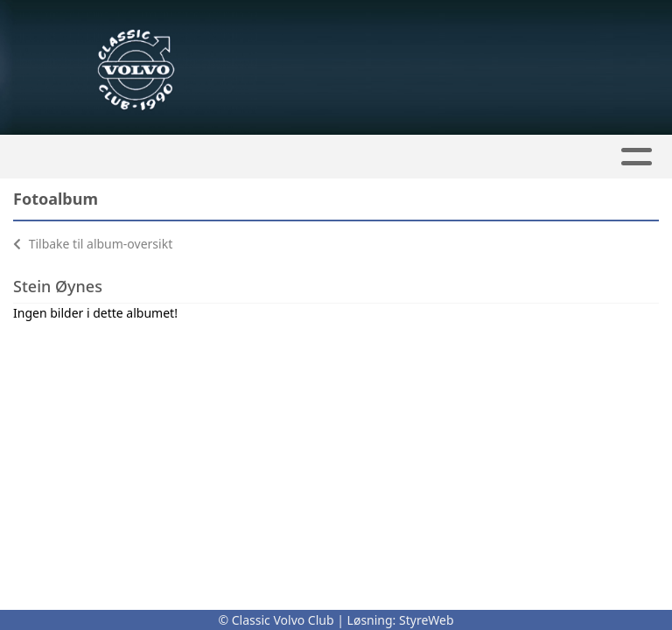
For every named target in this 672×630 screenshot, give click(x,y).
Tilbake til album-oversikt (93, 244)
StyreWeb (427, 620)
